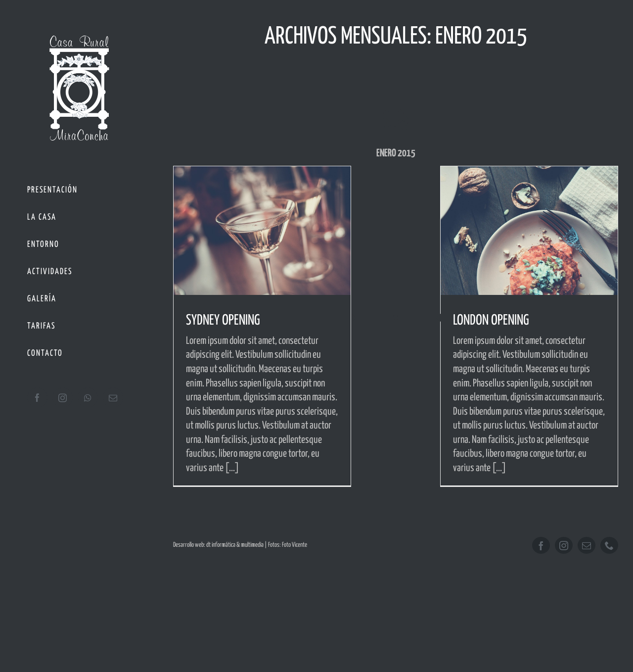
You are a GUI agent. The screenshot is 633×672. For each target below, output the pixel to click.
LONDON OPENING (491, 321)
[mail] (587, 545)
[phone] (609, 545)
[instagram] (564, 545)
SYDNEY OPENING (223, 321)
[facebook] (541, 545)
